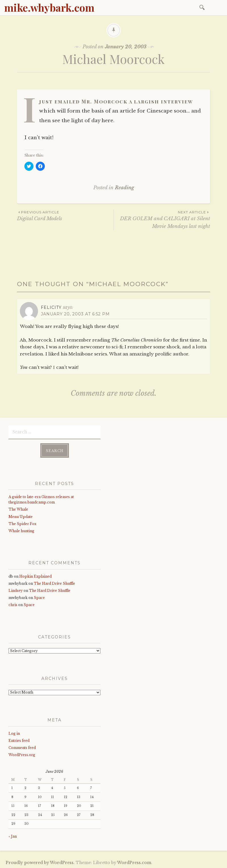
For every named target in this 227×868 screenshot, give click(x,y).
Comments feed (22, 747)
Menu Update (21, 516)
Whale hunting (21, 530)
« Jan (13, 836)
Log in (14, 733)
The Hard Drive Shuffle (54, 583)
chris (13, 604)
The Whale (18, 509)
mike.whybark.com (49, 7)
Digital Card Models (65, 216)
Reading (124, 188)
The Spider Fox (22, 523)
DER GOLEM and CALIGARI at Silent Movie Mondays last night (162, 219)
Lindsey (16, 590)
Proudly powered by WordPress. (40, 862)
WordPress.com (134, 862)
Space (39, 597)
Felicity (51, 307)
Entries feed (19, 740)
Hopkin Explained (35, 575)
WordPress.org (22, 754)
